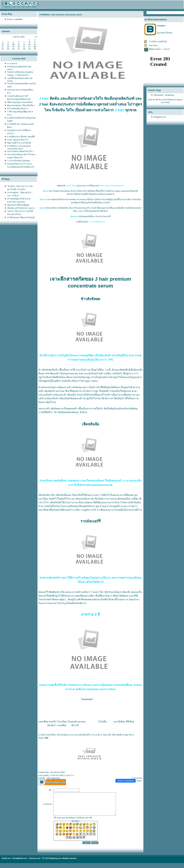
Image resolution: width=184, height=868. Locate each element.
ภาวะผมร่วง (12, 64)
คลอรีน (53, 722)
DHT (72, 194)
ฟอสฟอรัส (50, 391)
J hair (44, 98)
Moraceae (86, 599)
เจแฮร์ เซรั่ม (71, 186)
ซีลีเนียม (130, 722)
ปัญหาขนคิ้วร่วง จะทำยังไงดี (19, 143)
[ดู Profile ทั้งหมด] (165, 33)
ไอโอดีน (102, 722)
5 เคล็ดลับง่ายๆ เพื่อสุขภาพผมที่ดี (21, 137)
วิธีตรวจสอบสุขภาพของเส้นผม (20, 102)
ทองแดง (81, 722)
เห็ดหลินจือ (44, 495)
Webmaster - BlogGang (164, 95)
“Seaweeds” (87, 699)
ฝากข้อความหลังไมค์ (158, 42)
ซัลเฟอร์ (51, 725)
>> (36, 37)
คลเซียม (43, 722)
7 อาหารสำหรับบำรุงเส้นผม (19, 161)
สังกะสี (75, 725)
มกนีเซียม (119, 722)
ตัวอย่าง (10, 19)
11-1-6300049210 (97, 222)
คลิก (46, 738)
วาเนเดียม (61, 725)
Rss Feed (153, 45)
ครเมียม (62, 722)
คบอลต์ (72, 722)
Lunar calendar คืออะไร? (18, 140)
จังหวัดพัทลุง (131, 409)
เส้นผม (41, 738)
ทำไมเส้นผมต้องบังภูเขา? (18, 109)
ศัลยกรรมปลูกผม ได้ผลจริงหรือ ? (21, 105)
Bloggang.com (160, 117)
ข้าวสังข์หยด (45, 370)
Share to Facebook (126, 781)
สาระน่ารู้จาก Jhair (99, 735)
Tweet (139, 781)
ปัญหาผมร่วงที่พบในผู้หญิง (18, 205)
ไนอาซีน (64, 391)
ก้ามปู (103, 506)
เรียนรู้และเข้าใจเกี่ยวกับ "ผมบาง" (21, 208)
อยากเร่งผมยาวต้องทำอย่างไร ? (20, 151)
